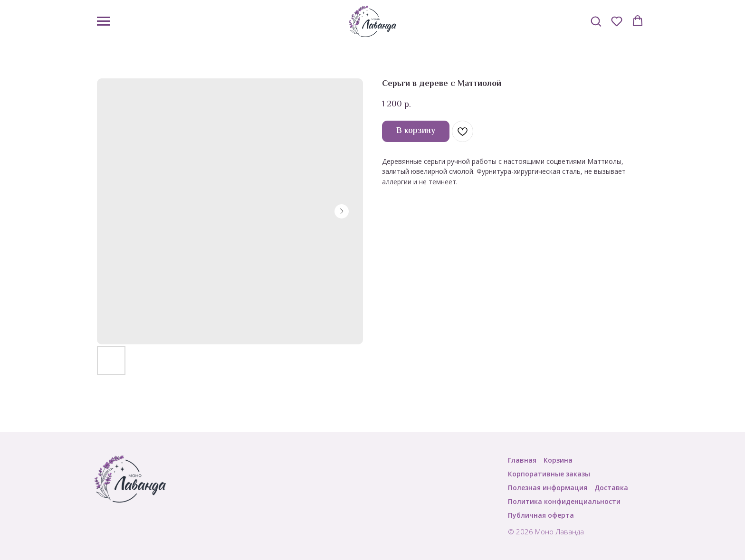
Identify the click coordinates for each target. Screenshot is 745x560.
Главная (522, 460)
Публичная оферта (541, 515)
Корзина (558, 460)
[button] (596, 21)
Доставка (611, 488)
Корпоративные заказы (549, 474)
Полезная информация (548, 488)
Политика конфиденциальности (564, 501)
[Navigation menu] (104, 21)
